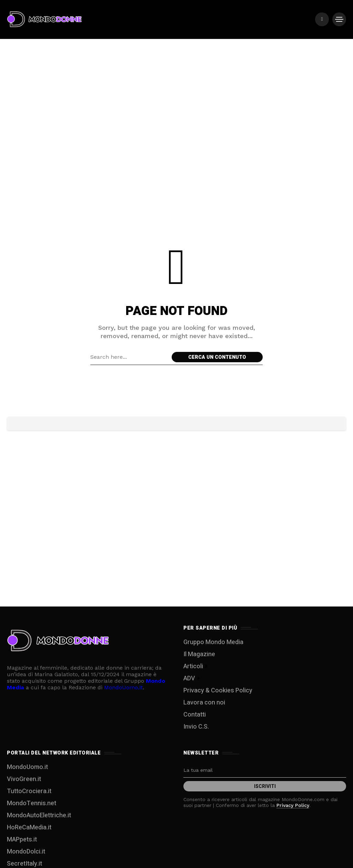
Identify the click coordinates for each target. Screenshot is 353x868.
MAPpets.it (22, 840)
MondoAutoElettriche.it (39, 815)
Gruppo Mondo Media (213, 642)
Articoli (193, 666)
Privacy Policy (293, 805)
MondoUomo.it (123, 687)
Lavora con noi (204, 703)
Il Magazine (199, 654)
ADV (189, 678)
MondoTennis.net (32, 803)
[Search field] (129, 357)
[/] (322, 19)
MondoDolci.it (26, 852)
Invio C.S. (196, 727)
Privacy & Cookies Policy (218, 691)
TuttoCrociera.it (29, 791)
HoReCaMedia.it (29, 827)
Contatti (195, 715)
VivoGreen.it (24, 779)
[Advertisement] (176, 66)
